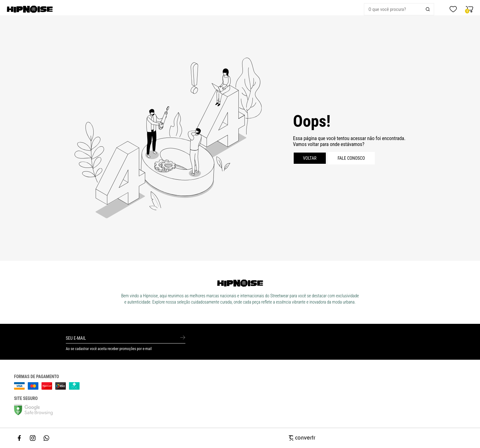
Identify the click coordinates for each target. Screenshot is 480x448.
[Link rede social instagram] (33, 438)
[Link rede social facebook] (20, 438)
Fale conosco (351, 158)
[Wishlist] (453, 9)
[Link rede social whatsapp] (47, 438)
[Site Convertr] (240, 438)
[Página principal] (49, 9)
